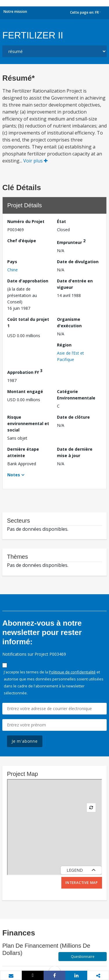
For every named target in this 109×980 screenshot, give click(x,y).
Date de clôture (73, 417)
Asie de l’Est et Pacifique (70, 356)
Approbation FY (25, 371)
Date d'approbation (28, 281)
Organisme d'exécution (69, 322)
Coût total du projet (28, 322)
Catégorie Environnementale (76, 395)
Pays (12, 262)
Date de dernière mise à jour (75, 452)
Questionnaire (83, 957)
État (61, 221)
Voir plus (35, 161)
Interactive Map (82, 883)
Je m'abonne (25, 741)
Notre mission (15, 12)
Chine (12, 270)
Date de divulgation (78, 262)
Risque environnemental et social (28, 423)
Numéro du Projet (26, 221)
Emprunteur (71, 242)
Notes (14, 475)
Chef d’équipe (22, 241)
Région (64, 345)
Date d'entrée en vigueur (75, 284)
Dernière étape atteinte (23, 452)
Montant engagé (25, 391)
